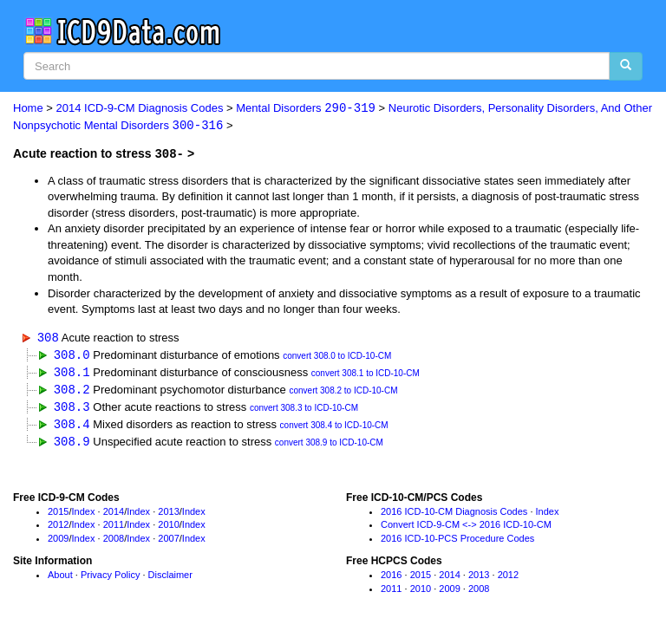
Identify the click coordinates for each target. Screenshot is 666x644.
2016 (391, 578)
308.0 (72, 355)
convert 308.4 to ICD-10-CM (334, 429)
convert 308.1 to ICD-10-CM (366, 375)
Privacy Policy (110, 578)
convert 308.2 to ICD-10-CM (343, 392)
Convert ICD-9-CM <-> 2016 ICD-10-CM (466, 529)
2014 (114, 515)
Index (84, 515)
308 (48, 338)
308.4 (72, 427)
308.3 (72, 409)
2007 (168, 542)
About (60, 578)
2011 (114, 529)
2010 (168, 529)
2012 (58, 529)
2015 (58, 515)
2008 (114, 542)
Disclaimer (170, 578)
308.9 (72, 444)
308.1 (72, 373)
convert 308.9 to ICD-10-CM (329, 446)
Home (28, 109)
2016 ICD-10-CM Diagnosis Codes (454, 515)
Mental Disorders (306, 109)
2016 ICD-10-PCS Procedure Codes (457, 542)
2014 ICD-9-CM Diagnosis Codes (140, 109)
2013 (168, 515)
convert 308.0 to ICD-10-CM (337, 357)
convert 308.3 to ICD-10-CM (304, 410)
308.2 (72, 390)
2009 (58, 542)
